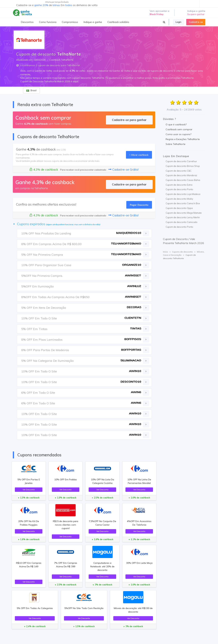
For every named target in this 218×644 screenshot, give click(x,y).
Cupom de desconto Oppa (179, 208)
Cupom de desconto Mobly (179, 199)
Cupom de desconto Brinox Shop (183, 166)
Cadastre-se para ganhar (129, 120)
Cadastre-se (196, 22)
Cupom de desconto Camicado (182, 222)
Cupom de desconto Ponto (179, 189)
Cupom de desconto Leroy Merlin (183, 217)
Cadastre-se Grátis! (123, 169)
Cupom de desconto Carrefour (181, 161)
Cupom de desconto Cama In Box (183, 203)
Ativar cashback (139, 155)
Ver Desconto (29, 490)
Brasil (31, 90)
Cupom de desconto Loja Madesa (183, 194)
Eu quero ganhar (196, 14)
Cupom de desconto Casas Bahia (183, 180)
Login (178, 22)
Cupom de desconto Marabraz (181, 175)
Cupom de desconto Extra (179, 185)
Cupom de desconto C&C (179, 171)
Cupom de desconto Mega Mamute (184, 213)
